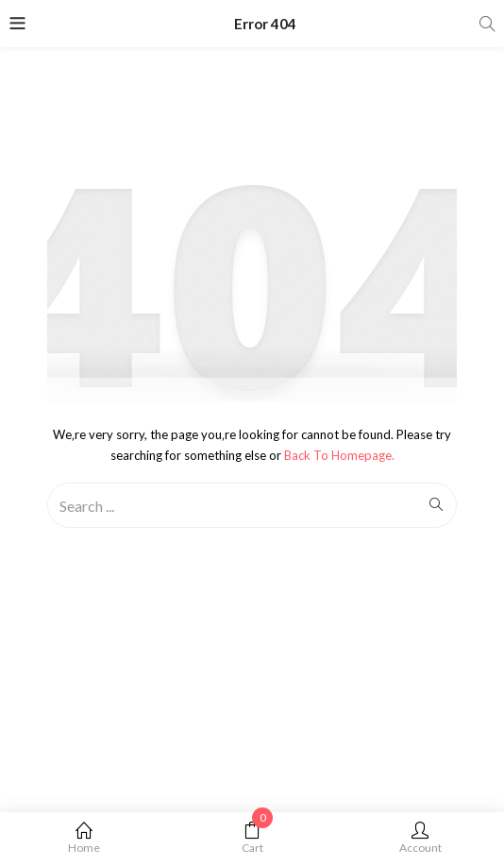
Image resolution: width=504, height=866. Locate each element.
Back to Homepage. (339, 455)
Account (420, 838)
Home (84, 838)
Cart (252, 838)
